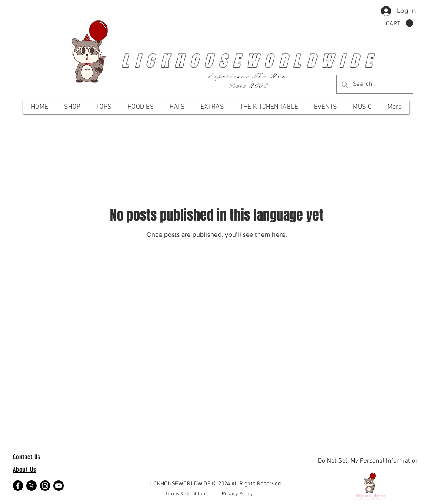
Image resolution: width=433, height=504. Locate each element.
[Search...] (374, 84)
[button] (400, 23)
